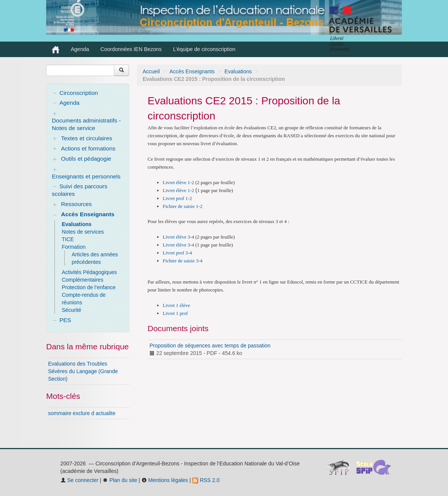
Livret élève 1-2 (178, 182)
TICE (68, 239)
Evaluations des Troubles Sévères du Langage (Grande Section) (83, 371)
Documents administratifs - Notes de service (86, 124)
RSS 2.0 (206, 480)
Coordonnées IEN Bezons (131, 49)
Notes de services (83, 232)
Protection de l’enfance (89, 287)
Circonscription (79, 93)
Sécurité (71, 310)
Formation (74, 247)
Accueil (151, 71)
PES (65, 320)
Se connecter (79, 480)
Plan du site (120, 480)
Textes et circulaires (86, 138)
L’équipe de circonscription (204, 49)
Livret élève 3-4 (178, 237)
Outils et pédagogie (86, 159)
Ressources (76, 204)
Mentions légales (165, 480)
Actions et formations (88, 148)
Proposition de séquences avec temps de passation (210, 346)
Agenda (80, 49)
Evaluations (238, 71)
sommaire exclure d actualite (82, 413)
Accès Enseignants (192, 71)
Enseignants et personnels (86, 176)
